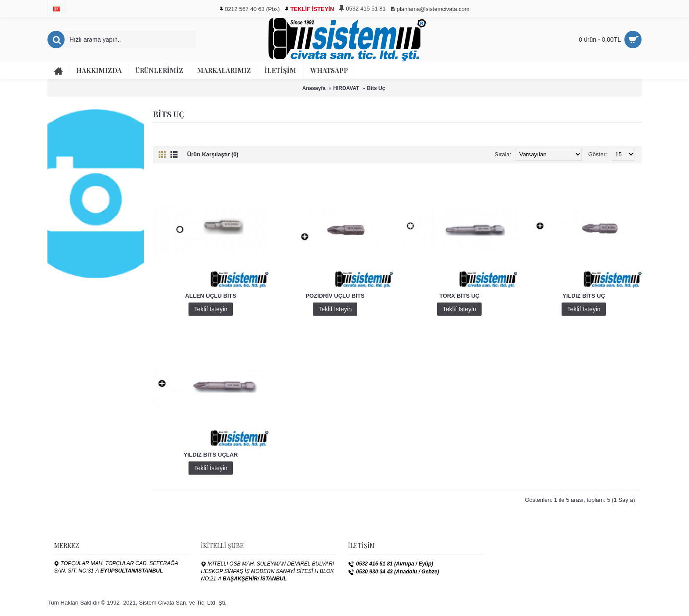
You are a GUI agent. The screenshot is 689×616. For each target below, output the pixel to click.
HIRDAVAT (346, 88)
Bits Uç (376, 88)
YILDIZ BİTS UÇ (584, 296)
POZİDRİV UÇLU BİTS (335, 296)
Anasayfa (314, 88)
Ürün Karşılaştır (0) (213, 154)
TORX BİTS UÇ (460, 296)
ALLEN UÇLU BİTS (210, 296)
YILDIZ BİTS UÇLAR (211, 455)
